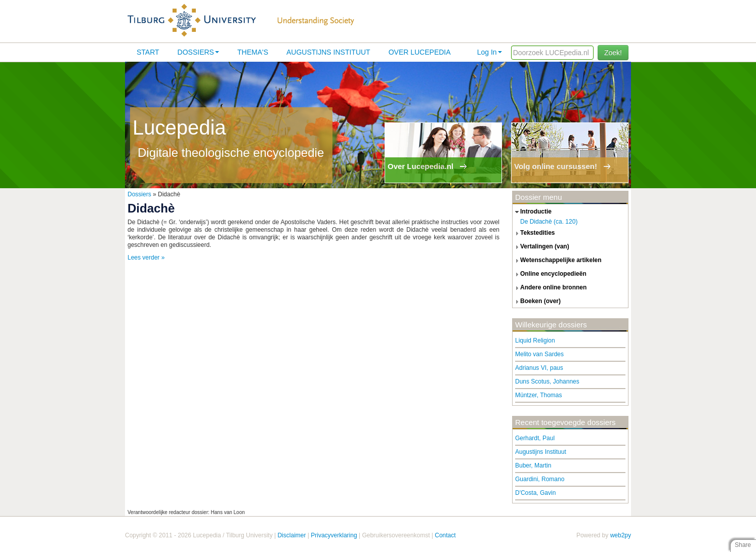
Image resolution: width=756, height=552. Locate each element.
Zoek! (613, 53)
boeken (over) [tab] (537, 302)
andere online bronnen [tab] (550, 288)
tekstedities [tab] (534, 233)
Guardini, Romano (540, 479)
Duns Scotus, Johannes (547, 381)
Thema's (253, 52)
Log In (490, 52)
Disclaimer (291, 535)
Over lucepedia (420, 52)
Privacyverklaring (334, 535)
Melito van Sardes (539, 354)
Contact (445, 535)
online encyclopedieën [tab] (550, 274)
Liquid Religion (535, 341)
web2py (621, 535)
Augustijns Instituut (328, 52)
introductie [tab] (532, 212)
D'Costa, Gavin (535, 493)
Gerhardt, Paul (535, 438)
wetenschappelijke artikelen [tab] (557, 261)
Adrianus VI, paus (539, 368)
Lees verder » (146, 258)
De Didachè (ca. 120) (549, 222)
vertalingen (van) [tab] (541, 247)
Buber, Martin (533, 465)
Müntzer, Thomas (538, 395)
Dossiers (198, 52)
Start (148, 52)
